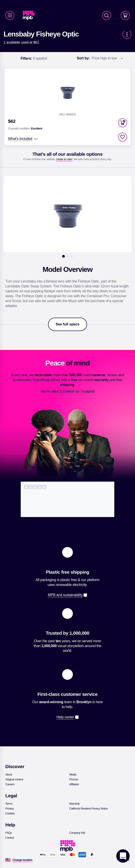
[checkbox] (123, 137)
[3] (72, 256)
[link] (30, 15)
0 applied (34, 59)
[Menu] (10, 15)
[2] (67, 256)
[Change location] (22, 860)
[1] (63, 256)
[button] (123, 123)
